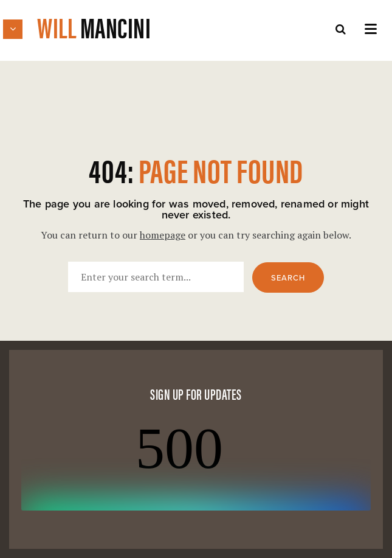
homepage (163, 235)
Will (94, 26)
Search (288, 278)
